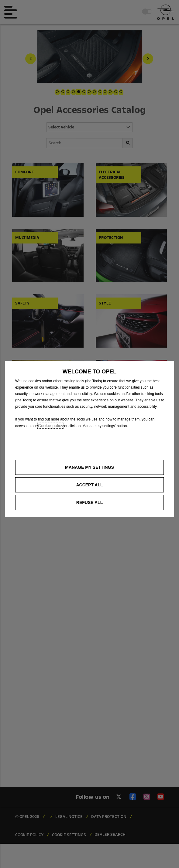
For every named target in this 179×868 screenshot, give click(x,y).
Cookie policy (51, 426)
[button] (89, 467)
